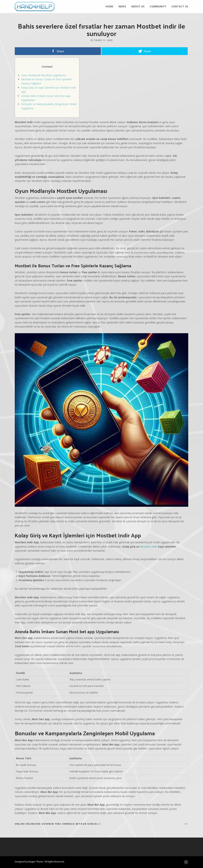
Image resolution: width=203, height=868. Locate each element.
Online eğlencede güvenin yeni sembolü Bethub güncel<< (58, 824)
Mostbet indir (148, 547)
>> (186, 824)
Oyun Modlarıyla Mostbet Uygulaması (44, 75)
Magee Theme (36, 862)
